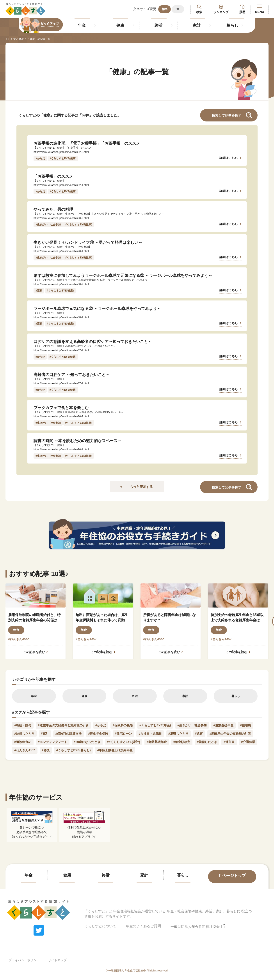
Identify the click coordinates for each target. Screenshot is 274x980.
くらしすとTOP (15, 39)
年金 (82, 25)
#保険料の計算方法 (69, 734)
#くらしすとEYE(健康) (63, 158)
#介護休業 (248, 742)
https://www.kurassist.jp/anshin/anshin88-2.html (61, 284)
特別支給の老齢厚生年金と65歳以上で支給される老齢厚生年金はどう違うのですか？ (237, 618)
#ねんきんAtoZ (19, 639)
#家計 (45, 734)
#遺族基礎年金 (223, 725)
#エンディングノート (53, 742)
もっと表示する (141, 487)
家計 (197, 25)
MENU (259, 9)
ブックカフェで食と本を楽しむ (61, 408)
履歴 (242, 12)
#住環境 (246, 725)
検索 (199, 12)
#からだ (40, 158)
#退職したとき (178, 734)
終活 (158, 25)
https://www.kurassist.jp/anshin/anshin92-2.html (61, 152)
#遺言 (199, 734)
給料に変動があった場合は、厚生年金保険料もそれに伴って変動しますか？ (102, 618)
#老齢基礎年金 (157, 742)
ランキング (221, 12)
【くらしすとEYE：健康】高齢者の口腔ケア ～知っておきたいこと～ (75, 346)
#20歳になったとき (87, 742)
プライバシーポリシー (24, 960)
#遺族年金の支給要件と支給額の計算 (63, 725)
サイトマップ (57, 960)
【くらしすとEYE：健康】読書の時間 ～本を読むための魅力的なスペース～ (79, 412)
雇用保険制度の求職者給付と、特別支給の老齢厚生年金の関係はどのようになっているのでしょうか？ (34, 618)
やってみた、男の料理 (53, 209)
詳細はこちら (229, 158)
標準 (165, 9)
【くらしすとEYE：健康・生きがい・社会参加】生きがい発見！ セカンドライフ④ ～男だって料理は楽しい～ (99, 214)
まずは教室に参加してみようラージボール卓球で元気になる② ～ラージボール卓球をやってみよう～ (123, 276)
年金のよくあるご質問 (143, 926)
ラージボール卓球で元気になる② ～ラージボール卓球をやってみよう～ (97, 309)
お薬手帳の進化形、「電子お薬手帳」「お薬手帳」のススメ (87, 143)
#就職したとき (207, 742)
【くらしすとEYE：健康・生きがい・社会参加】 (62, 247)
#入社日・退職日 (150, 734)
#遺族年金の (23, 742)
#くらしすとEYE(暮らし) (73, 750)
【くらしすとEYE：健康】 (49, 181)
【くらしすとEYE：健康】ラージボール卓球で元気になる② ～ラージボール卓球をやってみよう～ (92, 280)
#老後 (46, 750)
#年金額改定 (182, 742)
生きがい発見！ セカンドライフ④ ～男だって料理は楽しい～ (88, 242)
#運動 (39, 291)
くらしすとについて (100, 926)
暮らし (232, 25)
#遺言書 (229, 742)
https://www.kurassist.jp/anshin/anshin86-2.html (61, 416)
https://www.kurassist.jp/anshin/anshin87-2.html (61, 350)
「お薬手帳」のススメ (53, 176)
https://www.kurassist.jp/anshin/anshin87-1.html (61, 383)
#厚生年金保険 (98, 734)
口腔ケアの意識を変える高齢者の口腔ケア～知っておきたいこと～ (93, 342)
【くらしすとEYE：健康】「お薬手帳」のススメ (62, 148)
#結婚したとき (24, 734)
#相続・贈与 (23, 725)
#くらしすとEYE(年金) (155, 725)
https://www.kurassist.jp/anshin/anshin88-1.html (61, 317)
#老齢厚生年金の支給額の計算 (230, 734)
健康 (120, 25)
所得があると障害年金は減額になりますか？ (169, 617)
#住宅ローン (123, 734)
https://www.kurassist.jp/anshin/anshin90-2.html (61, 218)
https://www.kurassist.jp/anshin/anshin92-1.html (61, 185)
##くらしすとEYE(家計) (124, 742)
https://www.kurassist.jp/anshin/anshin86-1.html (61, 450)
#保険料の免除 (123, 725)
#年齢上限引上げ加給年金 (115, 750)
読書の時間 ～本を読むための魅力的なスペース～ (77, 441)
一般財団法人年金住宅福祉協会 (198, 926)
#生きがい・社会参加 (48, 225)
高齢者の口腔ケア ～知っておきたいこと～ (72, 375)
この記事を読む (34, 652)
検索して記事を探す (227, 115)
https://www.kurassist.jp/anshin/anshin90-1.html (61, 251)
